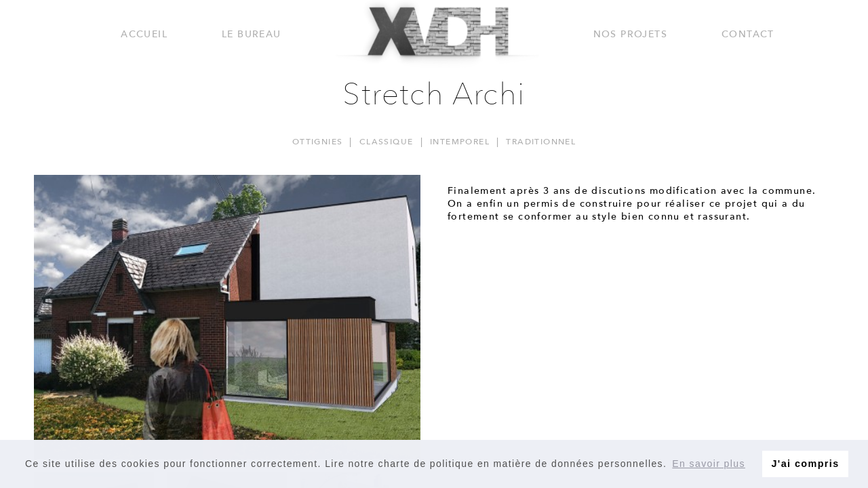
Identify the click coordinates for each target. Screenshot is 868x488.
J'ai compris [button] (805, 464)
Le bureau (252, 34)
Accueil (144, 34)
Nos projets (630, 34)
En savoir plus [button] (709, 464)
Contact (748, 34)
